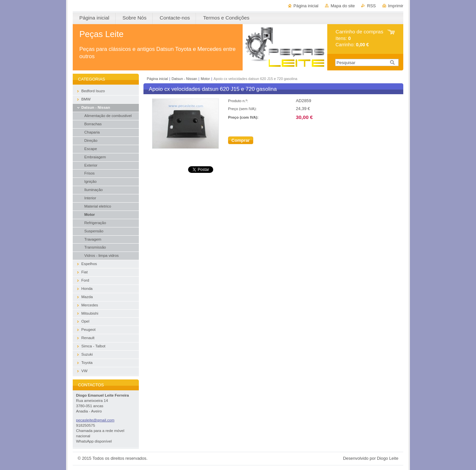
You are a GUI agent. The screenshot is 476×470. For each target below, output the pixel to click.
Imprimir (396, 6)
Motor (205, 79)
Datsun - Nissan (184, 79)
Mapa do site (343, 6)
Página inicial (306, 6)
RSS (371, 6)
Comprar (241, 140)
